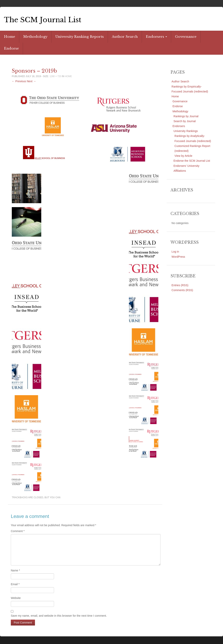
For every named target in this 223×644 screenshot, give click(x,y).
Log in (175, 252)
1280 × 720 (55, 76)
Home (10, 37)
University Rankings (186, 131)
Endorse (11, 48)
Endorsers (156, 37)
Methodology (35, 37)
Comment (18, 531)
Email (15, 584)
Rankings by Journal (186, 116)
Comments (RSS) (182, 290)
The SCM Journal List (43, 20)
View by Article (183, 156)
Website (16, 598)
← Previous (19, 81)
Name (15, 570)
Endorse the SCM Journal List (192, 161)
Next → (31, 81)
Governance (186, 37)
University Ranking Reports (80, 37)
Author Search (125, 37)
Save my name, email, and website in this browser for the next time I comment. (59, 616)
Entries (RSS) (180, 285)
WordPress (178, 257)
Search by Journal (185, 121)
